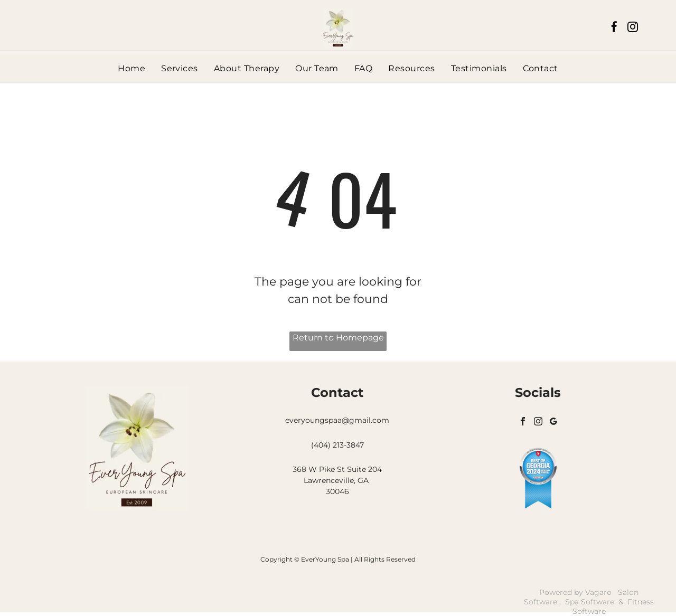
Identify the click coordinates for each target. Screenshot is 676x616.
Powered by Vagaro (575, 592)
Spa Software (590, 602)
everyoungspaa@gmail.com (337, 420)
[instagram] (633, 28)
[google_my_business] (557, 424)
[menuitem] (132, 68)
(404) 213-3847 (337, 445)
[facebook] (614, 28)
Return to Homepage (338, 338)
